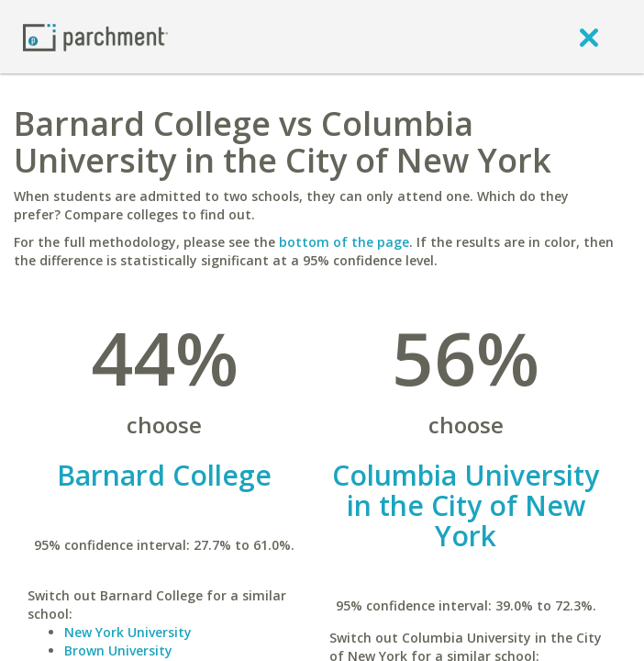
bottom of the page (344, 242)
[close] (589, 37)
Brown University (118, 650)
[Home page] (95, 36)
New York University (128, 632)
